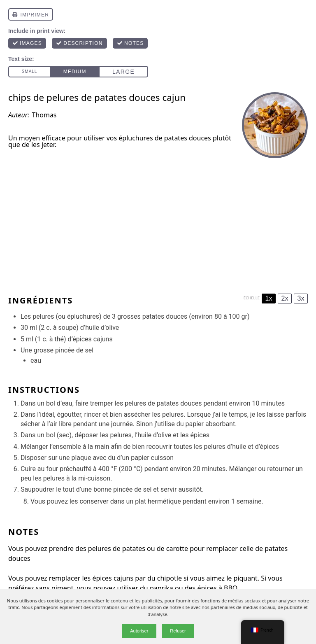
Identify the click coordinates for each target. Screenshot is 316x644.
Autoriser (139, 631)
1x (269, 298)
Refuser (178, 631)
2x (285, 298)
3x (301, 298)
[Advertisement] (158, 224)
